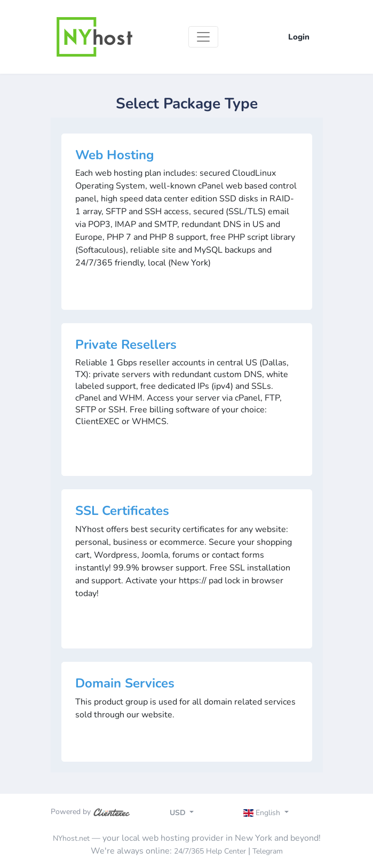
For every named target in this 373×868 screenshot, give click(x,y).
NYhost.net (71, 838)
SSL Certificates (122, 511)
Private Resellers (126, 345)
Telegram (268, 851)
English (263, 813)
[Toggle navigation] (203, 37)
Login (299, 37)
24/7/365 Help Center (210, 851)
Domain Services (125, 683)
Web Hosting (115, 155)
